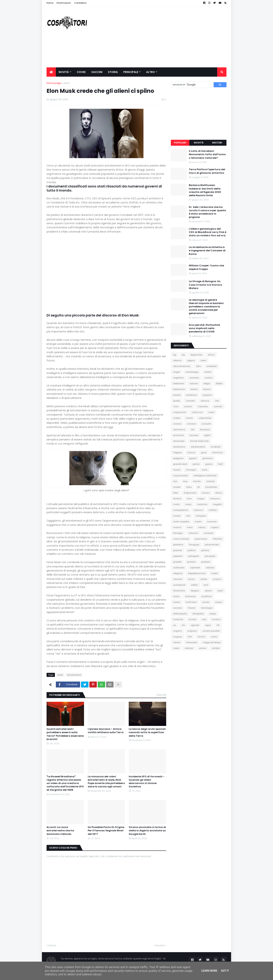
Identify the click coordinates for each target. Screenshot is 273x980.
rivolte (214, 573)
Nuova (52, 945)
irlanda (197, 481)
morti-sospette (181, 522)
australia (194, 378)
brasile (177, 395)
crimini (189, 418)
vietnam (189, 648)
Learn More (209, 971)
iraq (185, 481)
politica (192, 550)
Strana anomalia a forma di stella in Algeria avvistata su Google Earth (147, 831)
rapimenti (195, 568)
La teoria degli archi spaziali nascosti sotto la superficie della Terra (147, 732)
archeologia (192, 372)
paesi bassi (201, 539)
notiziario (193, 533)
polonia (205, 550)
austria (209, 378)
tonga (213, 614)
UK (218, 625)
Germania (217, 453)
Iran (175, 481)
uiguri (208, 625)
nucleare (208, 533)
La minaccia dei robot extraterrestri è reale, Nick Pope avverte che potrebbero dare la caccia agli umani (106, 782)
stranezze (190, 596)
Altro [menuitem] (151, 72)
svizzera (178, 608)
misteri (177, 516)
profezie (191, 562)
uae (204, 619)
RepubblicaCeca (197, 573)
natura (202, 527)
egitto (207, 435)
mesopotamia (181, 510)
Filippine (177, 453)
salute (204, 579)
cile (217, 401)
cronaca (191, 424)
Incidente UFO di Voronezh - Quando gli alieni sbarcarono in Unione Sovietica (147, 782)
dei (193, 429)
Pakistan (217, 539)
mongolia (201, 516)
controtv (218, 406)
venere (177, 642)
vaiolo (214, 637)
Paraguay (194, 545)
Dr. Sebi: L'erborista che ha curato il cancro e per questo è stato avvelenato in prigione (207, 212)
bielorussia (179, 389)
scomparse (179, 585)
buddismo (192, 395)
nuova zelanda (181, 539)
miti (188, 516)
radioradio (179, 568)
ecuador (194, 435)
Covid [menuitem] (81, 72)
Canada (190, 401)
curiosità (206, 424)
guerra (209, 464)
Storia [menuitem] (113, 72)
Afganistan (196, 355)
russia (191, 579)
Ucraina (216, 619)
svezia (219, 602)
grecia (196, 464)
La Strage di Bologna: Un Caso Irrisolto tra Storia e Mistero (205, 285)
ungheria (192, 631)
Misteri (217, 143)
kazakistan (211, 487)
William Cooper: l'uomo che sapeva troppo (206, 267)
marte (176, 504)
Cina (176, 406)
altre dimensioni (182, 366)
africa (211, 355)
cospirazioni (180, 412)
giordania (208, 458)
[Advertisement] (159, 37)
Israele (177, 487)
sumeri (206, 602)
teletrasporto (180, 614)
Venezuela (191, 642)
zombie (216, 648)
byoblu (177, 401)
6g (183, 355)
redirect (210, 568)
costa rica (197, 412)
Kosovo (206, 493)
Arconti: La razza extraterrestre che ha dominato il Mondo (60, 831)
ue (175, 625)
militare (213, 510)
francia (191, 453)
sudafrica (206, 596)
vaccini (201, 637)
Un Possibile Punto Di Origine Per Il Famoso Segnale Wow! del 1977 (106, 831)
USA (190, 637)
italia (189, 487)
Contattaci (80, 3)
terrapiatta (198, 614)
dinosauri (205, 429)
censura (205, 401)
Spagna (195, 591)
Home (50, 3)
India (204, 470)
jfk (199, 487)
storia (176, 596)
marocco (215, 499)
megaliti (217, 504)
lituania (177, 499)
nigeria (215, 527)
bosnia (207, 389)
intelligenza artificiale (205, 476)
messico (198, 510)
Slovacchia (179, 591)
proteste (206, 562)
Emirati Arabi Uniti (199, 441)
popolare (178, 556)
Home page (54, 83)
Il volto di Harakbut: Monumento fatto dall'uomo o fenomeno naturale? (207, 154)
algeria (191, 360)
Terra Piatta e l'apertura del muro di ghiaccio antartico (207, 171)
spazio (208, 591)
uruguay (178, 637)
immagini (191, 470)
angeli (177, 372)
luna (189, 499)
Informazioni (64, 3)
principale (210, 556)
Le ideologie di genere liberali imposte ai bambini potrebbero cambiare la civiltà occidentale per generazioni (206, 307)
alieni (67, 83)
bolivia (194, 389)
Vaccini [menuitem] (97, 72)
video (176, 648)
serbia (194, 585)
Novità (199, 143)
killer (176, 493)
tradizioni (178, 619)
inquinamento (181, 476)
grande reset (180, 464)
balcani (194, 383)
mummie (212, 522)
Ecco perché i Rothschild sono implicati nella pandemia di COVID (204, 328)
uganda (195, 625)
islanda (210, 481)
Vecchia (159, 945)
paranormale (212, 545)
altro (198, 366)
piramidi (178, 550)
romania (178, 579)
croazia (177, 424)
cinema (188, 406)
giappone (178, 458)
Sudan (177, 602)
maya (188, 504)
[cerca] (191, 85)
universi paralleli (211, 631)
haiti (220, 464)
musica (177, 527)
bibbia (219, 383)
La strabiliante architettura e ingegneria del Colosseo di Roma (207, 251)
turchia (193, 619)
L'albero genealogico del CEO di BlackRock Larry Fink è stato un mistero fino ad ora (208, 232)
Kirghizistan (190, 493)
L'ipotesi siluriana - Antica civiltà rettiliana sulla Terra (106, 731)
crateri (177, 418)
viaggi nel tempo (212, 642)
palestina (178, 545)
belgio (207, 383)
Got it (225, 971)
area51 (208, 372)
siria (206, 585)
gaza (204, 453)
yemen (203, 648)
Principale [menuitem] (131, 72)
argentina (178, 378)
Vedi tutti (161, 695)
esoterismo (179, 447)
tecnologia (207, 608)
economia (179, 435)
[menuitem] (51, 72)
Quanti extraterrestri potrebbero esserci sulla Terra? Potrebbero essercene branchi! (65, 734)
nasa (190, 527)
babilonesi (179, 383)
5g (175, 355)
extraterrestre (74, 675)
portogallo (194, 556)
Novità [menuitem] (64, 72)
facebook (216, 447)
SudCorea (191, 602)
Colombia (203, 406)
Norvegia (178, 533)
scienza (217, 579)
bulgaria (207, 395)
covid (211, 412)
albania (177, 360)
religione (178, 573)
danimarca (179, 429)
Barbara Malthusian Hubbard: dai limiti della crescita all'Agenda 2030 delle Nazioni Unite (205, 190)
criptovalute (205, 418)
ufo (183, 625)
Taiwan (191, 608)
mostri (198, 522)
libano (219, 493)
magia (201, 499)
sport (220, 591)
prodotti (177, 562)
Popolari (180, 143)
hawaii (177, 470)
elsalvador (179, 441)
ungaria (177, 631)
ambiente (212, 366)
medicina (202, 504)
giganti (193, 458)
